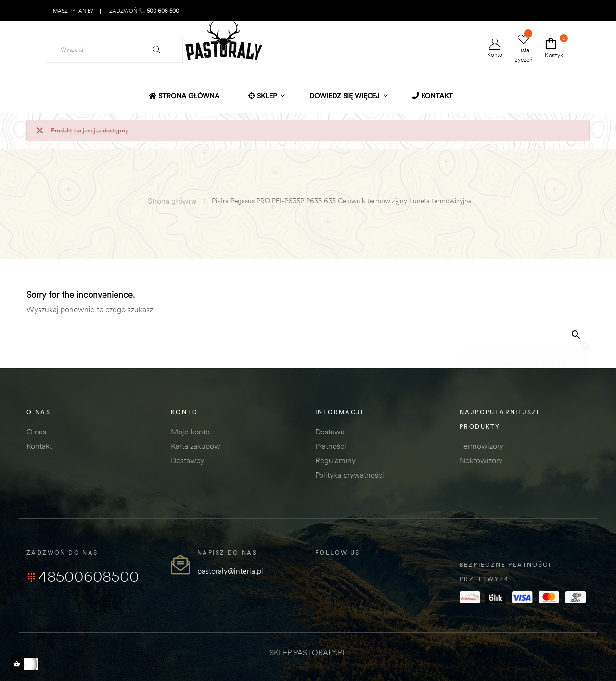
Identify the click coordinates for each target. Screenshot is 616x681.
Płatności (331, 446)
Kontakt (39, 446)
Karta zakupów (196, 446)
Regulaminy (335, 460)
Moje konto (190, 432)
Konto (495, 48)
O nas (36, 432)
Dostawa (330, 432)
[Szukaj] (526, 358)
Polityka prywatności (350, 475)
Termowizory (481, 446)
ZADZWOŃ (143, 11)
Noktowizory (481, 460)
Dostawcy (187, 460)
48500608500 (83, 576)
